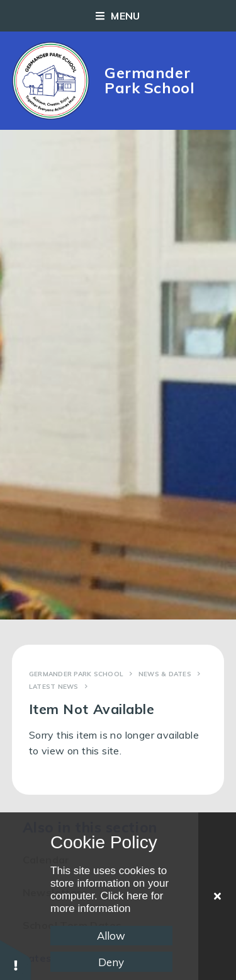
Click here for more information (107, 902)
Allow (111, 936)
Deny (111, 962)
